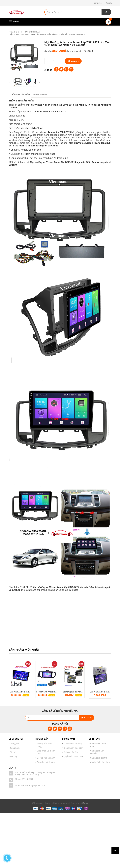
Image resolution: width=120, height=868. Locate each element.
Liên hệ (14, 756)
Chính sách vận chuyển (97, 752)
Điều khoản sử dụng (73, 744)
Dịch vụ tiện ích (71, 752)
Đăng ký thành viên (46, 762)
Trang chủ (15, 744)
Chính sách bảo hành (100, 762)
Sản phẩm (15, 748)
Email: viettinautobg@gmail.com (30, 785)
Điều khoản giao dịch (73, 748)
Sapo (86, 803)
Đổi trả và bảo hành (46, 758)
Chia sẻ (48, 70)
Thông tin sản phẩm (20, 95)
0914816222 (28, 779)
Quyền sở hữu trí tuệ (73, 756)
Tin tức (13, 752)
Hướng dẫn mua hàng (45, 745)
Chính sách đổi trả (99, 758)
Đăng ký (109, 3)
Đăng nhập (98, 3)
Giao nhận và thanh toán (46, 752)
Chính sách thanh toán (98, 745)
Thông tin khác (41, 95)
